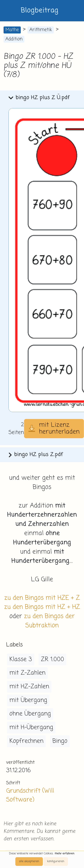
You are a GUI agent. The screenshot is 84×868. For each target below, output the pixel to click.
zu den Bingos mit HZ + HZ (42, 607)
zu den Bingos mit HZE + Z (42, 598)
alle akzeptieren (29, 861)
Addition (14, 39)
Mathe (12, 30)
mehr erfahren (65, 854)
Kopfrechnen (26, 741)
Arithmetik (41, 30)
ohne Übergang (30, 714)
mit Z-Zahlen (27, 673)
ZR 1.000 (53, 659)
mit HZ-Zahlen (29, 687)
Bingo (60, 741)
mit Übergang (28, 700)
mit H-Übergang (31, 727)
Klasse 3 (21, 659)
